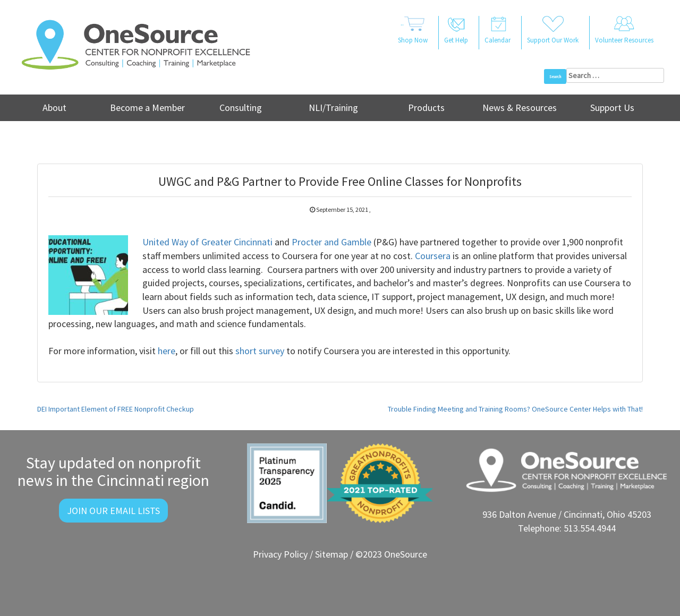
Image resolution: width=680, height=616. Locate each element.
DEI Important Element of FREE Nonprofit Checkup (116, 409)
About (54, 108)
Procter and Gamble (331, 242)
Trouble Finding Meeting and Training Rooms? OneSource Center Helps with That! (515, 409)
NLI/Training (333, 108)
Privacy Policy (280, 554)
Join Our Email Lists (113, 511)
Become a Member (147, 108)
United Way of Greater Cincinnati (207, 242)
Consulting (241, 108)
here (167, 351)
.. (413, 31)
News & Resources (520, 108)
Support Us (612, 108)
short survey (260, 351)
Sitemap (331, 554)
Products (426, 108)
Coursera (433, 256)
